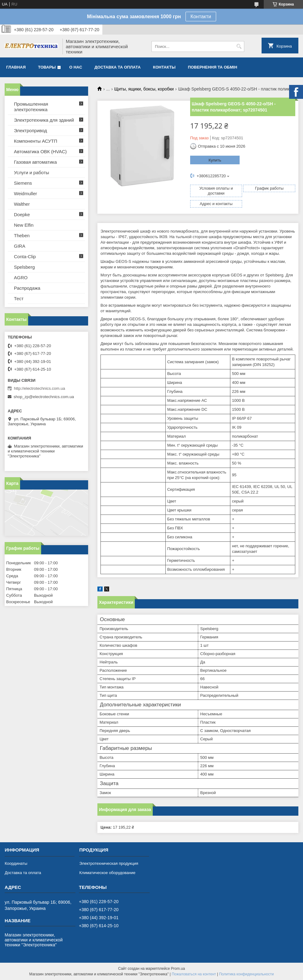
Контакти (201, 17)
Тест (19, 299)
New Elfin (24, 225)
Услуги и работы (32, 172)
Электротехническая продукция (109, 863)
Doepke (22, 215)
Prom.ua (178, 969)
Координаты (16, 863)
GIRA (20, 246)
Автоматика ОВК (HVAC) (40, 151)
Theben (22, 236)
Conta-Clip (25, 257)
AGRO (21, 278)
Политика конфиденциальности (246, 974)
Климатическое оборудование (107, 873)
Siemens (23, 183)
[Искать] (239, 46)
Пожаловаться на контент (194, 974)
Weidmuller (26, 193)
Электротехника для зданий (44, 120)
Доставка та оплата (118, 67)
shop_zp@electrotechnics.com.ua (44, 397)
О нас (76, 67)
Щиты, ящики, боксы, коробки (144, 89)
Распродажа (27, 288)
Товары (47, 67)
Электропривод (30, 130)
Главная (16, 67)
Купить (215, 160)
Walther (22, 204)
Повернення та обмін (213, 67)
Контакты (164, 67)
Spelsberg (24, 267)
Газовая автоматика (35, 162)
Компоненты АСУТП (36, 141)
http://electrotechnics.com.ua (39, 388)
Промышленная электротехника (31, 107)
